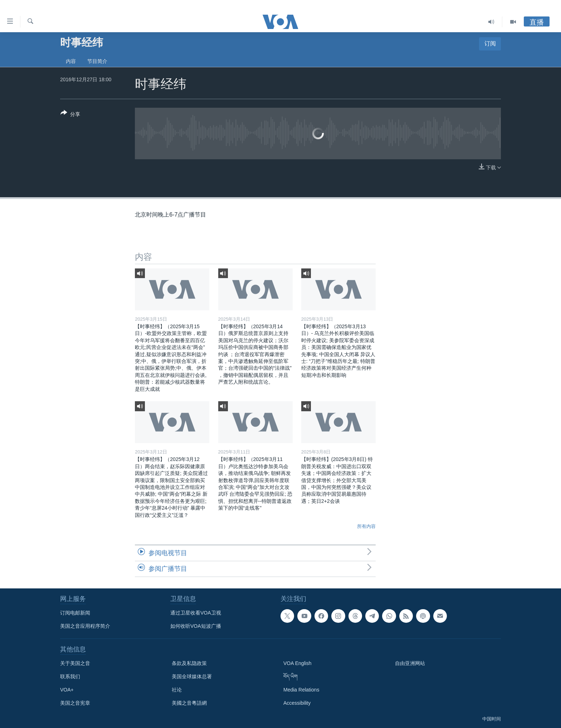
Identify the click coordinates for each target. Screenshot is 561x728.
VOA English (297, 663)
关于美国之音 (75, 663)
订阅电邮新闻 (75, 613)
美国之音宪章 (75, 703)
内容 (71, 61)
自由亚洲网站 (410, 663)
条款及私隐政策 (189, 663)
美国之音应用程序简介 (85, 626)
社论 (177, 690)
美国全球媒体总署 (192, 676)
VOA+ (67, 690)
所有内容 (366, 526)
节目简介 (97, 61)
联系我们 (70, 676)
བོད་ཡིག (291, 676)
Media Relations (301, 690)
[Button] (70, 115)
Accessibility (297, 703)
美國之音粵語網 (189, 703)
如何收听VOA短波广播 (196, 626)
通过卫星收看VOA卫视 (196, 613)
